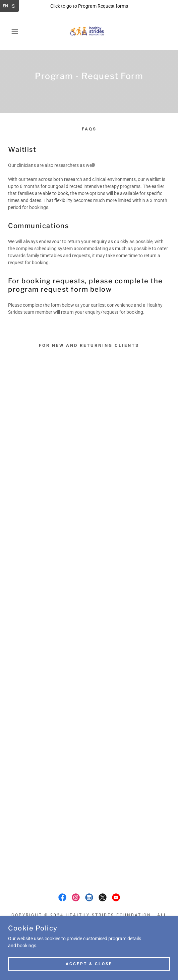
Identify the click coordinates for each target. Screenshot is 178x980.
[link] (89, 31)
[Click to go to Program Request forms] (89, 6)
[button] (13, 31)
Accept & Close (89, 964)
